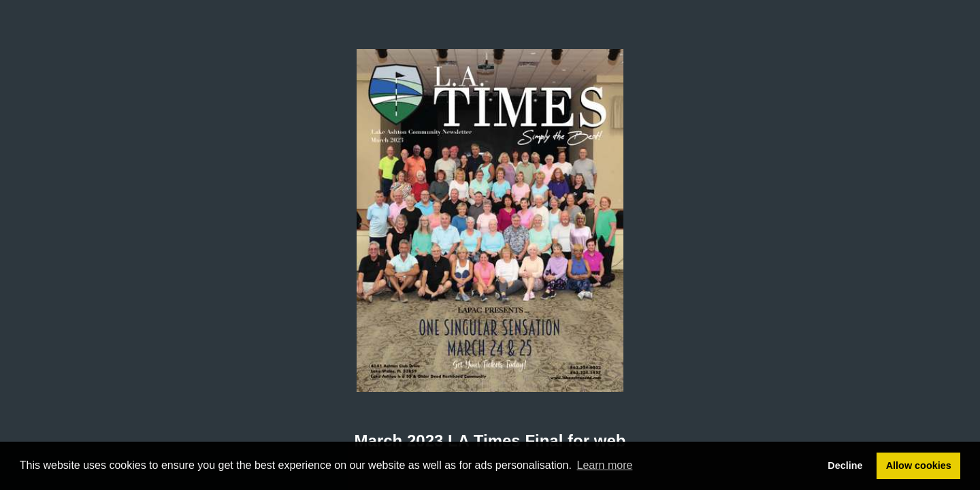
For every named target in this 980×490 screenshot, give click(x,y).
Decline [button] (845, 465)
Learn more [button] (605, 465)
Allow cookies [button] (919, 465)
